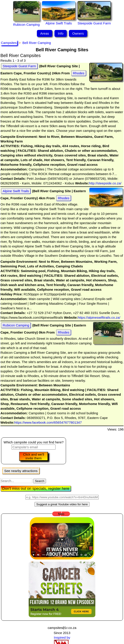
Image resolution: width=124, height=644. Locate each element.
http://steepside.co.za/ (105, 183)
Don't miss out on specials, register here (36, 489)
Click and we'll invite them (34, 456)
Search (40, 481)
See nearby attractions (21, 471)
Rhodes (79, 73)
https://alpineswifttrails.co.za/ (99, 317)
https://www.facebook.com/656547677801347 (48, 422)
